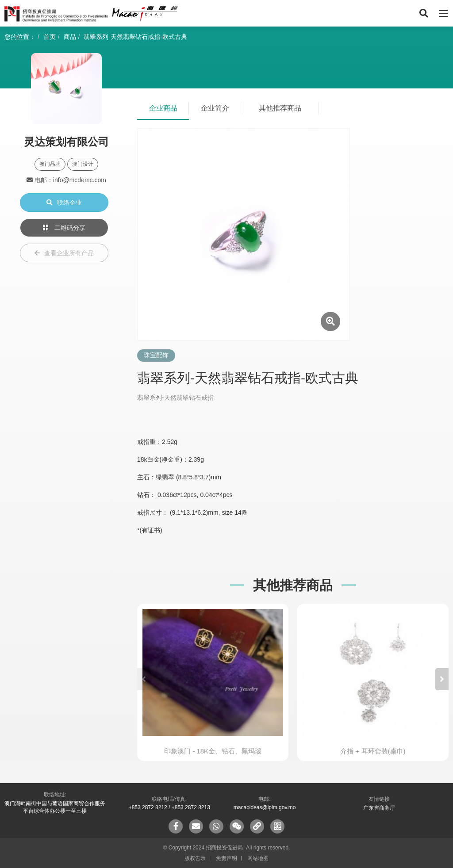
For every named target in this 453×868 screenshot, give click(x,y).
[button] (442, 679)
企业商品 (163, 108)
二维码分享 (64, 228)
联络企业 (64, 203)
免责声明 (226, 858)
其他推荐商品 (280, 108)
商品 (70, 37)
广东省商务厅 (379, 808)
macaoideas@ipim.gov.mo (265, 807)
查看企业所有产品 (64, 253)
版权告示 (195, 858)
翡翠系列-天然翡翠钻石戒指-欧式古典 (135, 37)
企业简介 (215, 108)
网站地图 (258, 858)
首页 (50, 37)
